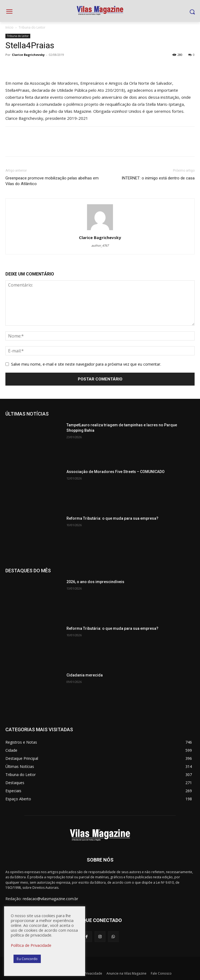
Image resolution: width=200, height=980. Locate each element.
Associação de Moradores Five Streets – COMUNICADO (116, 472)
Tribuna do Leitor (32, 27)
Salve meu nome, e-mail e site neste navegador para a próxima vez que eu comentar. (86, 364)
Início (9, 27)
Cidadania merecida (85, 675)
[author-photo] (100, 230)
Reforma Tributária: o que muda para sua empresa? (112, 518)
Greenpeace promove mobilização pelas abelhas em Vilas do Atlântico (52, 181)
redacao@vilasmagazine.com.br (50, 899)
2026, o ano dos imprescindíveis (95, 582)
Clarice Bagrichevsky (28, 55)
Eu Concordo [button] (27, 959)
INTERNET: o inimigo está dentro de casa (158, 178)
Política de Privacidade (31, 945)
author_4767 (100, 245)
